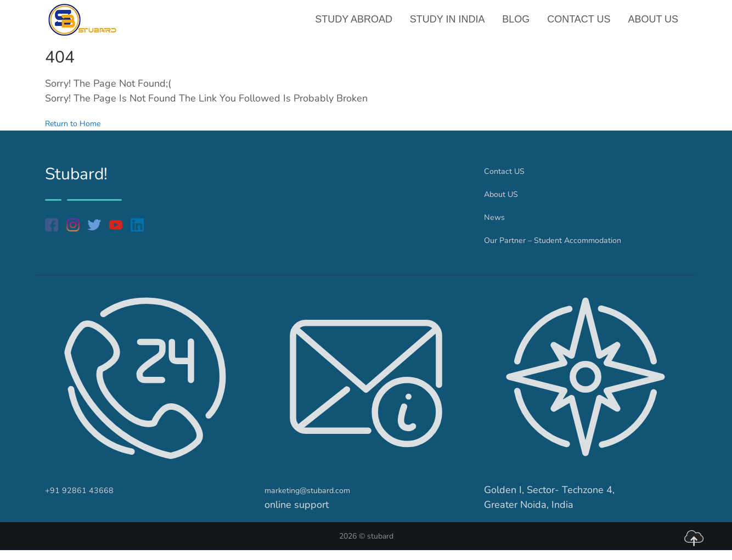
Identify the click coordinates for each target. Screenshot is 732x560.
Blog (519, 24)
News (497, 227)
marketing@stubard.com (319, 500)
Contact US (580, 24)
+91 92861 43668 (87, 500)
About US (654, 24)
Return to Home (80, 133)
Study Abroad (359, 24)
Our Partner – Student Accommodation (570, 250)
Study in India (451, 24)
